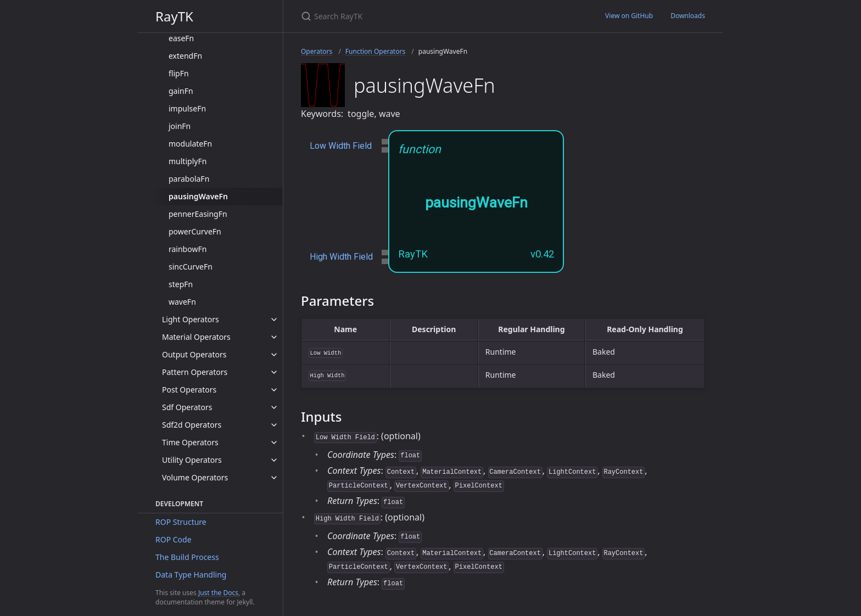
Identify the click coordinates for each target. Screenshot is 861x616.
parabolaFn (189, 179)
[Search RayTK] (431, 16)
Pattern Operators (195, 372)
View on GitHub (629, 16)
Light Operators (191, 319)
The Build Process (187, 557)
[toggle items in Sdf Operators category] (274, 407)
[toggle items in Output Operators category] (274, 355)
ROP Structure (181, 522)
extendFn (185, 56)
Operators (317, 51)
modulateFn (190, 144)
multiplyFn (188, 161)
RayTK (174, 16)
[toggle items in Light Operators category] (274, 320)
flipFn (179, 73)
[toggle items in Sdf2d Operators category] (274, 425)
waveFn (182, 302)
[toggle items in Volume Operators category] (274, 478)
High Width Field (341, 257)
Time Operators (190, 442)
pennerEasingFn (198, 214)
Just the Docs (218, 593)
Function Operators (375, 51)
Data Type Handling (191, 575)
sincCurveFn (191, 267)
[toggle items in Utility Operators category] (274, 460)
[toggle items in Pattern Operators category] (274, 372)
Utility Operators (192, 460)
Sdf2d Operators (192, 425)
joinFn (180, 126)
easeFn (181, 38)
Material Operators (196, 337)
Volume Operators (195, 477)
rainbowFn (188, 249)
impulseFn (187, 108)
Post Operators (189, 390)
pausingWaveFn (198, 196)
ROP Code (174, 539)
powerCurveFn (195, 231)
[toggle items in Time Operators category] (274, 443)
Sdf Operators (187, 407)
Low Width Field (341, 146)
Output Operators (194, 354)
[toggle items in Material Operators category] (274, 337)
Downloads (688, 16)
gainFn (181, 91)
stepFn (181, 284)
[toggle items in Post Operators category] (274, 390)
